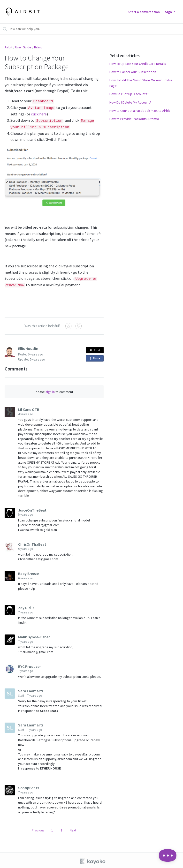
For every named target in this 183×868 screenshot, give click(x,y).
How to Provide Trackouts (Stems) (134, 119)
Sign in (170, 12)
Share (96, 357)
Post (95, 348)
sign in (50, 390)
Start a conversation (144, 12)
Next (73, 828)
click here (39, 113)
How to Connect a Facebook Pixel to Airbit (140, 111)
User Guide (23, 47)
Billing (38, 47)
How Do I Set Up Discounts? (129, 94)
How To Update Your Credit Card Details (138, 64)
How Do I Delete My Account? (130, 102)
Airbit (8, 47)
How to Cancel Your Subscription (133, 72)
